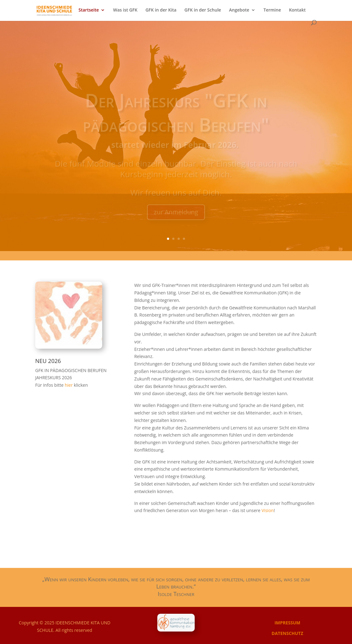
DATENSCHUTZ (288, 633)
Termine (272, 10)
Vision (268, 510)
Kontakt (297, 10)
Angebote (239, 10)
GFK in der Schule (203, 10)
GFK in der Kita (161, 10)
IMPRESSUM (287, 623)
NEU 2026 (48, 361)
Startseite (89, 10)
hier (69, 385)
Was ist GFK (125, 10)
